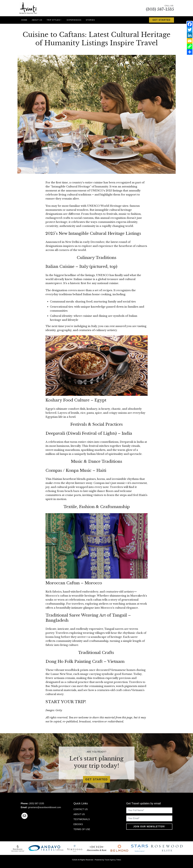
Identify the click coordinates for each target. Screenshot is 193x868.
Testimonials (82, 819)
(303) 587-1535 (160, 9)
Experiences (74, 20)
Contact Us (81, 809)
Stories (90, 20)
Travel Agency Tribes (113, 860)
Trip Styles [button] (53, 20)
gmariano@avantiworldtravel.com (45, 807)
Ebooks (78, 824)
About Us (37, 20)
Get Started (161, 20)
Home (24, 20)
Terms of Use (82, 829)
